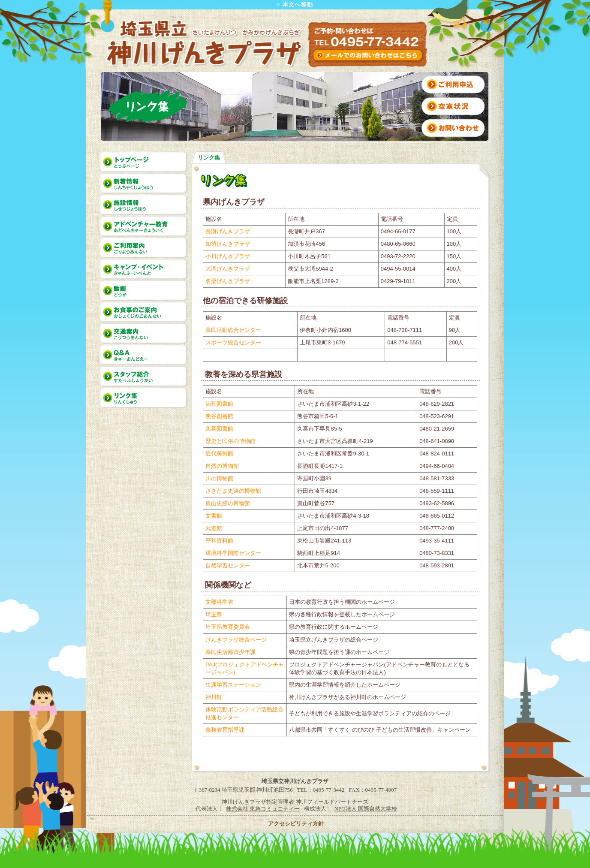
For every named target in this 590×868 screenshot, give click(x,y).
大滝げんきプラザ (228, 269)
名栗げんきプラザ (228, 281)
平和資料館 (219, 541)
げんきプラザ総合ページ (236, 640)
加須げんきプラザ (228, 244)
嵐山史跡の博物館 (228, 503)
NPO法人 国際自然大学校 (366, 809)
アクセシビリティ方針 (296, 824)
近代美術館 (219, 454)
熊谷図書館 (219, 416)
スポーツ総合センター (233, 342)
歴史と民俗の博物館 (230, 441)
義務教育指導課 (225, 730)
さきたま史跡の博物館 (233, 491)
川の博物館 (219, 478)
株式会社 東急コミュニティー (263, 809)
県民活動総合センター (233, 330)
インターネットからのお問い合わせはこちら (368, 55)
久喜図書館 (219, 429)
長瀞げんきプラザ (228, 231)
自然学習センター (228, 565)
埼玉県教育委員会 (228, 627)
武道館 (214, 528)
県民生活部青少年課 (230, 652)
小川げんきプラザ (228, 256)
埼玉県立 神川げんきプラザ (204, 43)
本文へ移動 (298, 5)
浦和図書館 (219, 404)
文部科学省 (219, 602)
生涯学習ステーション (233, 685)
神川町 (214, 697)
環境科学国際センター (233, 553)
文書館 (214, 516)
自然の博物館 (222, 466)
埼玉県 (214, 614)
